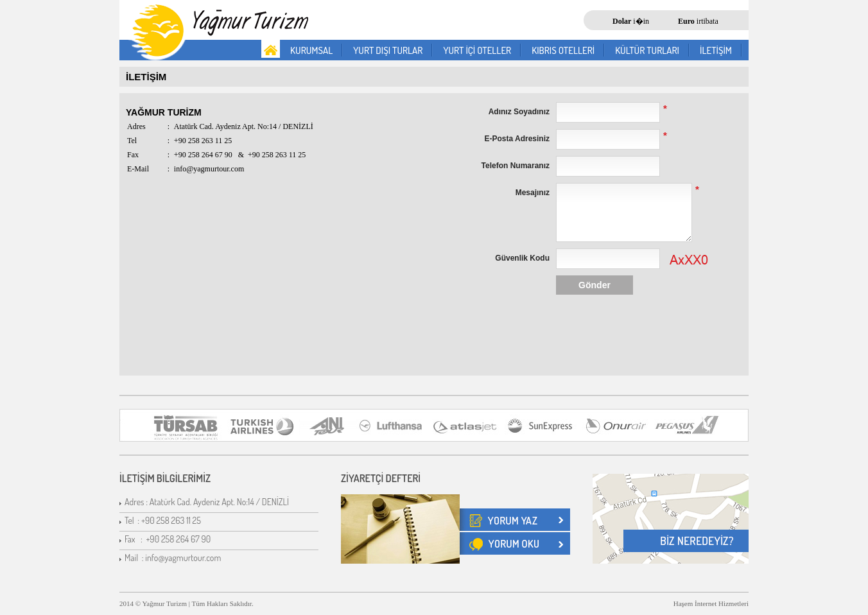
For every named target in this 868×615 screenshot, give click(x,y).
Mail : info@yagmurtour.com (173, 558)
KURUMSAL (311, 50)
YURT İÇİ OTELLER (477, 50)
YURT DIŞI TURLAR (388, 50)
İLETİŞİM (716, 50)
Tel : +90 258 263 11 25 (163, 520)
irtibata (698, 21)
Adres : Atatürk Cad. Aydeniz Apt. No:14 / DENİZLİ (207, 502)
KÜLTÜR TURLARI (647, 50)
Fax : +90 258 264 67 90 (168, 539)
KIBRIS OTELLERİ (563, 50)
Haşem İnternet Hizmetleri (711, 603)
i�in (631, 21)
